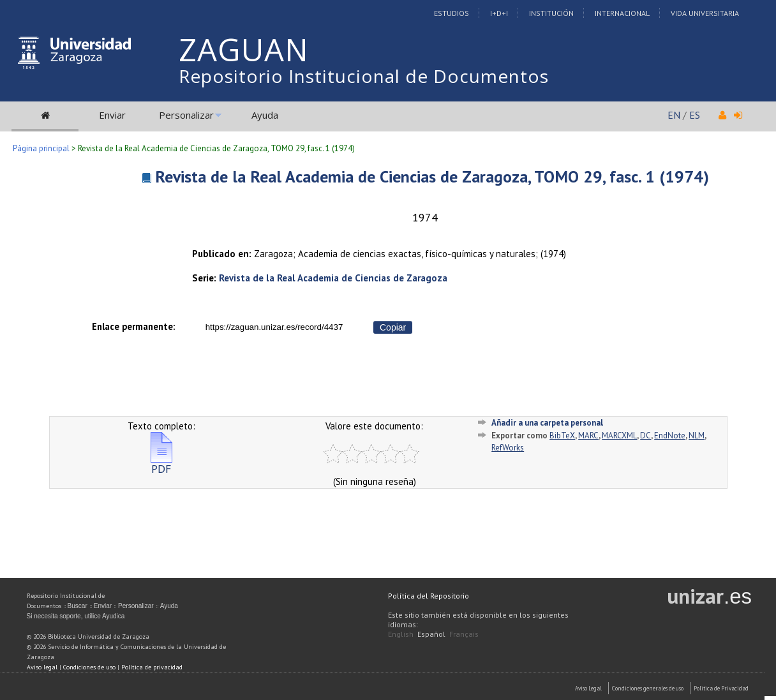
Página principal (41, 148)
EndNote (670, 436)
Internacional (622, 13)
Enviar (112, 115)
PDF (161, 464)
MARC (588, 436)
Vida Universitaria (705, 13)
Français (464, 634)
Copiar (393, 327)
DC (645, 436)
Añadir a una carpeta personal (547, 423)
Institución (551, 13)
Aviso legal (42, 667)
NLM (697, 436)
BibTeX (562, 436)
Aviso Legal (588, 688)
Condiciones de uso (89, 667)
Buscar (78, 606)
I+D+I (499, 13)
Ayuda (265, 115)
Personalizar (186, 115)
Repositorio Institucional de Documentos (364, 76)
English (401, 634)
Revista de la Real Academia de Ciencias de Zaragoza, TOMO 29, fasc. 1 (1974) (432, 176)
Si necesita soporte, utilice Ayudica (76, 616)
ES (695, 115)
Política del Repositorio (429, 596)
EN (674, 115)
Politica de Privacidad (721, 688)
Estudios (451, 13)
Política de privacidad (152, 667)
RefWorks (508, 448)
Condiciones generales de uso (648, 688)
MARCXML (619, 436)
